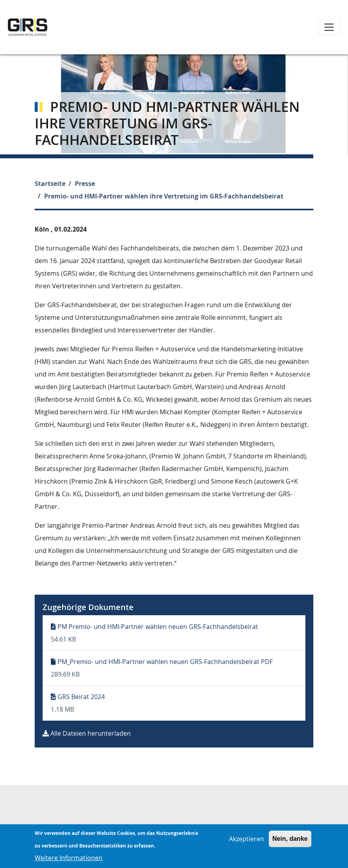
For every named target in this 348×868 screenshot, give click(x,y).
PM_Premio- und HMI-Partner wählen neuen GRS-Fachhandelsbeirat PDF (165, 662)
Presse (85, 184)
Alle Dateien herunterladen (91, 733)
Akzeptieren (247, 841)
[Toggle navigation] (329, 27)
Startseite (50, 184)
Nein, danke (290, 841)
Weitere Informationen (69, 860)
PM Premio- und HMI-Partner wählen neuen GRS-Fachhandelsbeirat (158, 627)
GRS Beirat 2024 (81, 697)
